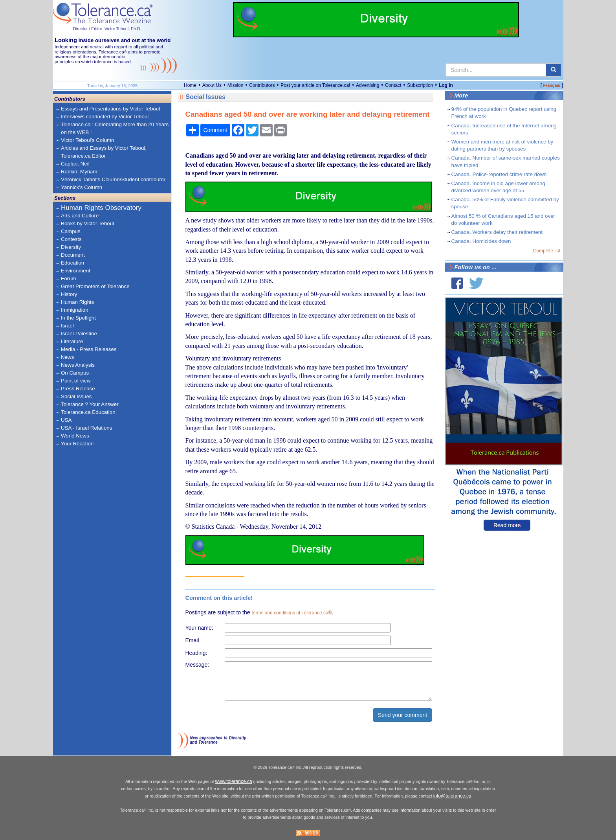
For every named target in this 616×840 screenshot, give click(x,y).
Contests (71, 239)
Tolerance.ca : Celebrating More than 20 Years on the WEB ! (115, 128)
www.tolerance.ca (234, 781)
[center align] (554, 70)
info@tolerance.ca (452, 796)
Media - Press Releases (89, 349)
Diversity (71, 247)
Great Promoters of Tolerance (95, 286)
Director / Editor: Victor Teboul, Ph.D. (107, 29)
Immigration (75, 310)
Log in (446, 85)
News (67, 357)
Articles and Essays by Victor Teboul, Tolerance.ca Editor (104, 152)
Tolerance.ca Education (88, 412)
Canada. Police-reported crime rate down (499, 174)
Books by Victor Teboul (87, 223)
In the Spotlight (78, 318)
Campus (71, 231)
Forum (69, 278)
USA (66, 420)
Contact (393, 85)
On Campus (75, 373)
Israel (67, 326)
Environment (76, 271)
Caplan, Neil (75, 164)
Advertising (368, 85)
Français (552, 85)
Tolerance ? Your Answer (90, 404)
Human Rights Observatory (101, 208)
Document (73, 255)
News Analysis (78, 365)
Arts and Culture (80, 216)
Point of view (76, 381)
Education (72, 263)
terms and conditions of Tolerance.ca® (291, 613)
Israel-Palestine (79, 334)
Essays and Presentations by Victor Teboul (110, 109)
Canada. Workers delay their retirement (497, 232)
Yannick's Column (82, 187)
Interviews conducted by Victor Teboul (105, 117)
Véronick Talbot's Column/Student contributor (113, 179)
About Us (212, 85)
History (69, 294)
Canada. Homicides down (481, 241)
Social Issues (76, 396)
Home (190, 85)
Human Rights (77, 302)
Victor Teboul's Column (87, 140)
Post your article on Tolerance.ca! (315, 85)
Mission (236, 85)
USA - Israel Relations (86, 428)
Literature (72, 341)
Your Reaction (77, 444)
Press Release (78, 389)
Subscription (420, 85)
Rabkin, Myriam (79, 172)
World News (75, 436)
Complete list (547, 251)
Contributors (262, 85)
